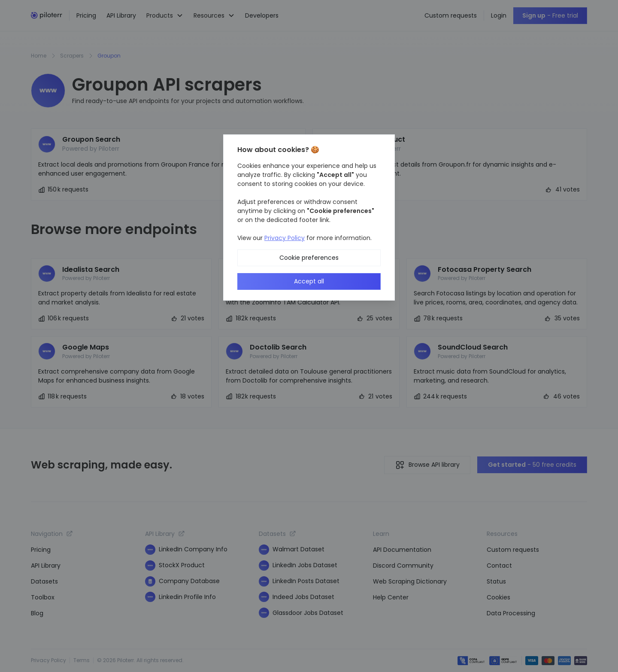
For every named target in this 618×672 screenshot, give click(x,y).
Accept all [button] (309, 281)
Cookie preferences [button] (309, 258)
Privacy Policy (285, 238)
